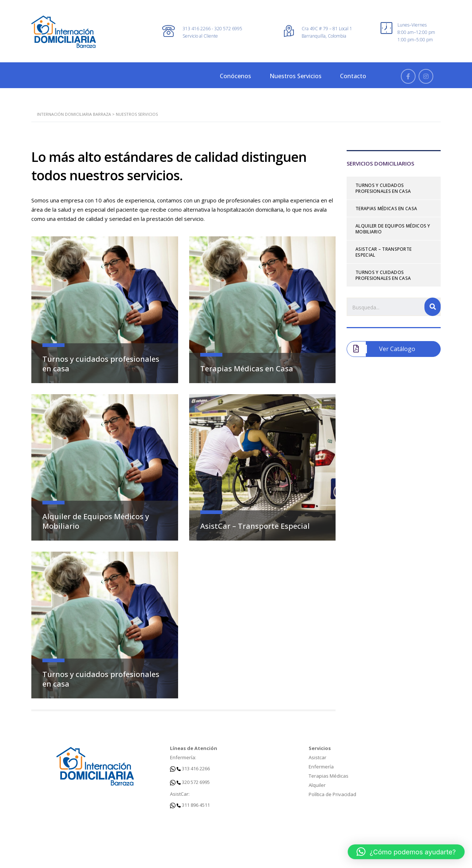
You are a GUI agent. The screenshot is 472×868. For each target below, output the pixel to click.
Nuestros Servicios (296, 76)
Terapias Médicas (329, 776)
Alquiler (317, 785)
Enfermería (321, 767)
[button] (406, 852)
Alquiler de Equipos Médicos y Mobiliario (96, 521)
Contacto (353, 76)
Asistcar (317, 757)
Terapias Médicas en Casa (247, 369)
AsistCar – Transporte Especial (255, 526)
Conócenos (235, 76)
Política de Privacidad (332, 794)
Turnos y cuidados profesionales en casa (101, 364)
